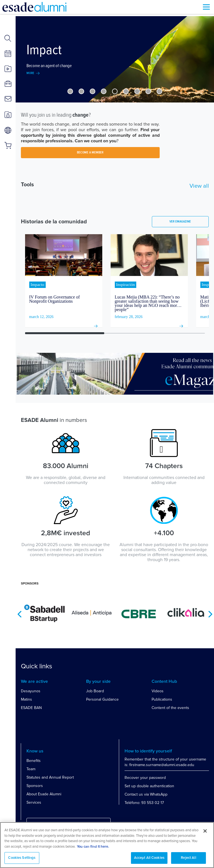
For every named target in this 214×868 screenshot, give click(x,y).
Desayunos (31, 691)
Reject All (188, 858)
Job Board (95, 691)
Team (31, 769)
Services (34, 802)
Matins (26, 699)
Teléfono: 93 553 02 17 (144, 803)
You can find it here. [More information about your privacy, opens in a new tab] (93, 847)
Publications (162, 699)
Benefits (34, 761)
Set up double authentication (149, 786)
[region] (107, 845)
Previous (20, 614)
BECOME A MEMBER (90, 153)
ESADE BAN (31, 708)
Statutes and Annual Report (50, 777)
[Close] (205, 831)
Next (210, 614)
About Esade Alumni (44, 794)
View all (199, 186)
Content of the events (170, 708)
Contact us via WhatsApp (146, 794)
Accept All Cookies (149, 858)
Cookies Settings (22, 858)
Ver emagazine (180, 222)
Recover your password (145, 778)
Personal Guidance (102, 699)
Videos (158, 691)
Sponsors (35, 786)
